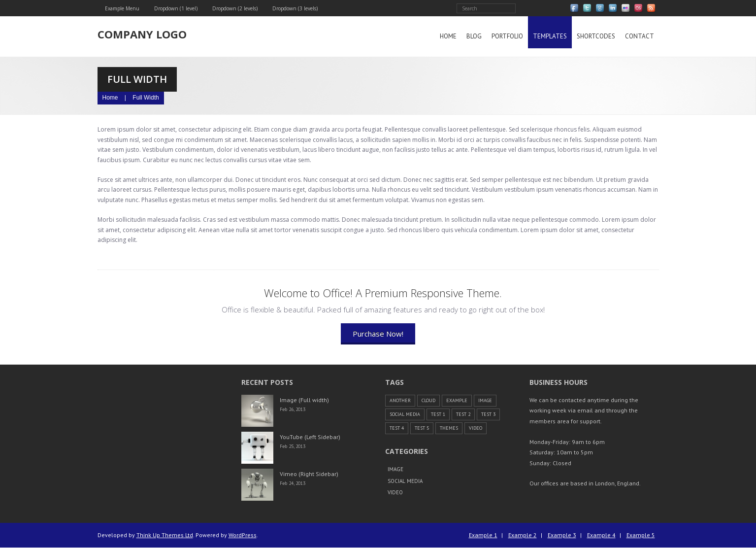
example (457, 400)
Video (476, 428)
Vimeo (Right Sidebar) (309, 474)
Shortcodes (596, 36)
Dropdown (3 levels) (295, 8)
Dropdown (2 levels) (235, 8)
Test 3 (488, 414)
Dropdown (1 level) (176, 8)
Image (485, 400)
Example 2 (523, 535)
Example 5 (641, 535)
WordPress (243, 535)
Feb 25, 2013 (293, 447)
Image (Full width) (304, 400)
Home (448, 36)
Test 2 (463, 414)
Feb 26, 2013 (293, 410)
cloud (428, 400)
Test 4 (397, 428)
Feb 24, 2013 (293, 484)
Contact (640, 36)
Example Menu (122, 8)
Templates (550, 36)
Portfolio (507, 36)
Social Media (405, 414)
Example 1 (483, 535)
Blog (474, 36)
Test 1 (438, 414)
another (400, 400)
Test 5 (422, 428)
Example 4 (601, 535)
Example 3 (562, 535)
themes (449, 428)
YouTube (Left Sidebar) (310, 437)
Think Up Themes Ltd (165, 535)
